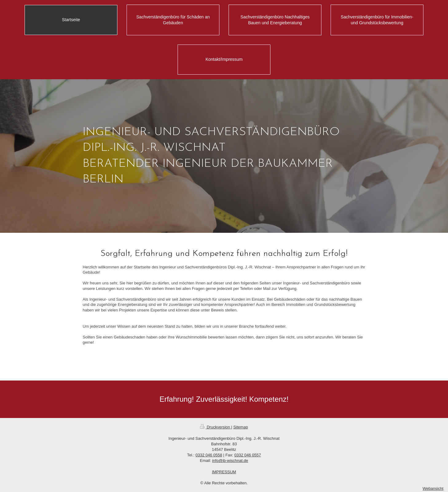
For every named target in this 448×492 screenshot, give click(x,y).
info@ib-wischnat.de (230, 461)
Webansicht (433, 488)
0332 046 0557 (248, 455)
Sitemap (241, 427)
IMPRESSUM (224, 472)
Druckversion (216, 427)
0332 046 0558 (209, 455)
